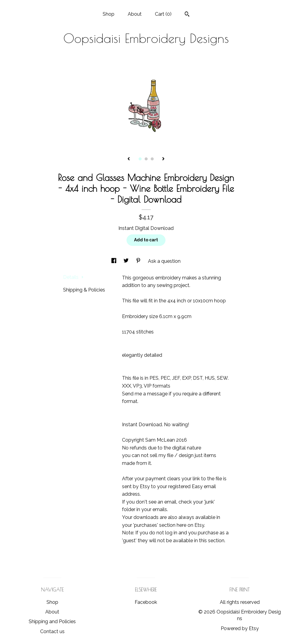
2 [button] (146, 159)
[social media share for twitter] (127, 261)
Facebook (146, 602)
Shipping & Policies (84, 290)
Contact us (52, 631)
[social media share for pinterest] (139, 261)
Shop (109, 14)
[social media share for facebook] (114, 261)
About (135, 14)
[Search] (187, 15)
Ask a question (164, 261)
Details (73, 277)
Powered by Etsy (240, 628)
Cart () (163, 14)
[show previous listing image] (129, 159)
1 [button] (140, 159)
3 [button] (152, 159)
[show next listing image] (163, 159)
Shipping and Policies (52, 621)
